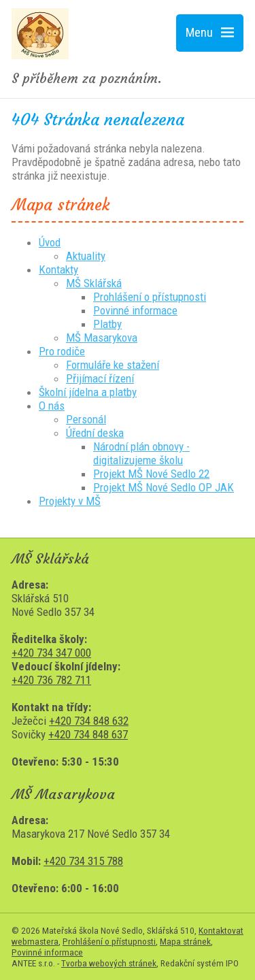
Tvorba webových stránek (109, 963)
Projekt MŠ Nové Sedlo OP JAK (164, 487)
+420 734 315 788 (83, 861)
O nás (52, 406)
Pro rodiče (62, 351)
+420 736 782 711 (51, 680)
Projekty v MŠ (70, 501)
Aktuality (86, 256)
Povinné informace (135, 310)
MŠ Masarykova (102, 338)
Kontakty (58, 269)
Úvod (50, 242)
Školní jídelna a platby (88, 392)
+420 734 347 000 (51, 653)
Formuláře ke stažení (113, 365)
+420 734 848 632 (89, 721)
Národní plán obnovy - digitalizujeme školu (141, 453)
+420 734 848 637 (88, 734)
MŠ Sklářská (94, 283)
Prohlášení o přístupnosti (150, 297)
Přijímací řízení (100, 378)
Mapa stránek (185, 941)
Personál (86, 419)
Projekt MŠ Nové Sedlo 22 (151, 474)
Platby (107, 324)
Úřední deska (95, 433)
